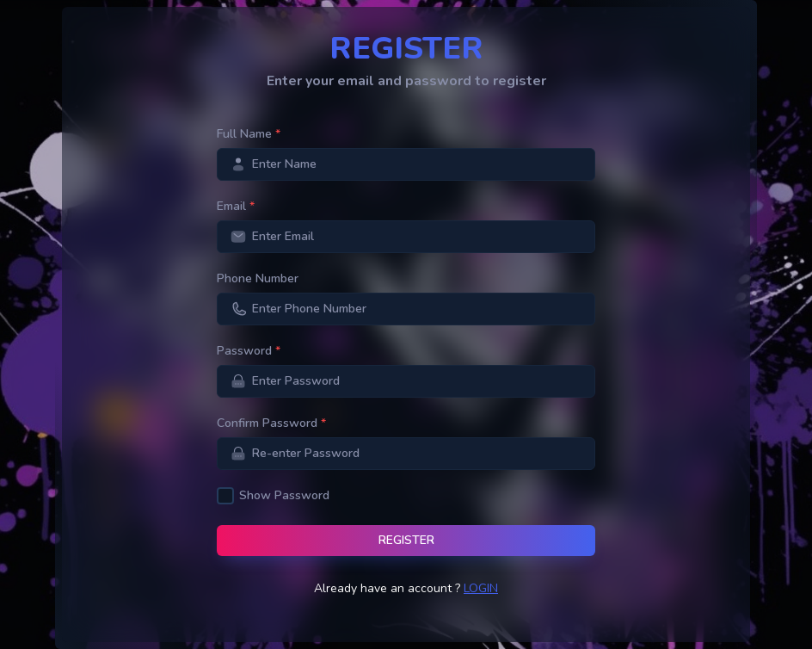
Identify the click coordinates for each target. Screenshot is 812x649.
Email (236, 206)
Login (481, 588)
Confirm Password (271, 423)
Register (406, 540)
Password (249, 351)
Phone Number (258, 278)
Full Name (249, 134)
